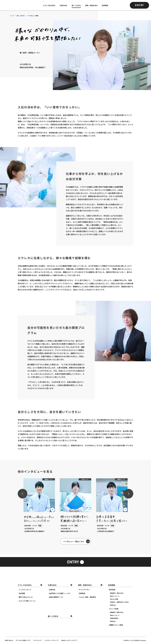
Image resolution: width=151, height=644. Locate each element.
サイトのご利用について (23, 640)
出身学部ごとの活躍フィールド (60, 593)
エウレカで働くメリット (27, 601)
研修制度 (82, 593)
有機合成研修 (114, 618)
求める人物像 (114, 599)
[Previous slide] (23, 494)
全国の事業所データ (56, 597)
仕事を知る (63, 5)
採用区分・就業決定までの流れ (119, 602)
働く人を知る (76, 5)
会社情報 (22, 593)
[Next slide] (128, 494)
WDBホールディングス (68, 640)
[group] (39, 507)
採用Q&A (113, 605)
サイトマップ (38, 640)
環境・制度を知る (91, 5)
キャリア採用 (114, 609)
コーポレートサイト (51, 640)
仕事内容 (52, 590)
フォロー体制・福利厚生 (87, 597)
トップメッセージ (25, 590)
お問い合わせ (9, 640)
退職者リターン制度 (116, 625)
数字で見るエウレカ (26, 597)
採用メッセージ (115, 596)
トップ (12, 16)
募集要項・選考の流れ (117, 593)
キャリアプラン (84, 590)
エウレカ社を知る (49, 5)
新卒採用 (112, 590)
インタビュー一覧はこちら (74, 541)
